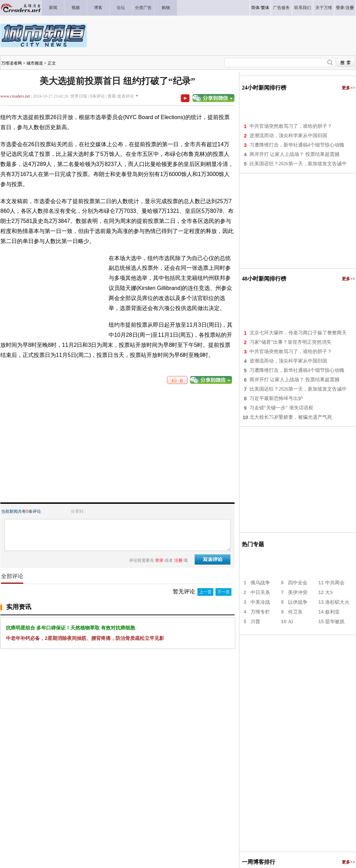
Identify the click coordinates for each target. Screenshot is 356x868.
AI (291, 622)
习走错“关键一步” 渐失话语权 (281, 408)
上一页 (205, 592)
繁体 (265, 8)
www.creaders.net (15, 96)
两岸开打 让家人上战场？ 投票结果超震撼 (294, 154)
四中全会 (298, 583)
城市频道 (35, 63)
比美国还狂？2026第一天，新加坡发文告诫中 (298, 164)
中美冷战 (260, 602)
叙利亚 (332, 612)
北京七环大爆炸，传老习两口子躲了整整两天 (298, 333)
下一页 (223, 592)
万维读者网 (11, 63)
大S (329, 592)
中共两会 (335, 583)
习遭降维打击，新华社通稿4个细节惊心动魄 (297, 145)
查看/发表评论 (121, 96)
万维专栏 (260, 612)
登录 (340, 8)
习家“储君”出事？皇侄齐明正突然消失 (290, 342)
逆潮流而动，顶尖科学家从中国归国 (288, 136)
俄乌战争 (260, 583)
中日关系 (260, 592)
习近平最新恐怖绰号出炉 (276, 398)
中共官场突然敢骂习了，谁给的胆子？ (291, 126)
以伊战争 (298, 602)
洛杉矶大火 (337, 602)
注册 (350, 8)
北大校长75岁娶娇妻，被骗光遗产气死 (291, 417)
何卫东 (295, 612)
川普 (255, 622)
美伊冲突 (298, 592)
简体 (255, 8)
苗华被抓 (335, 622)
